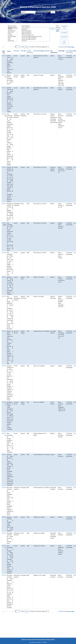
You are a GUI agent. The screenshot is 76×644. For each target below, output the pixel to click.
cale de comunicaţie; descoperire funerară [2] (36, 36)
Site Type (13, 29)
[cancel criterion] (36, 28)
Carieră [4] (36, 41)
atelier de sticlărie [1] (36, 34)
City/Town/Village (13, 36)
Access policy (64, 42)
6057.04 (4, 277)
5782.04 (4, 366)
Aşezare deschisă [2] (36, 31)
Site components (13, 31)
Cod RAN (40, 12)
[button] (73, 3)
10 (67, 47)
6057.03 (4, 297)
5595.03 (4, 533)
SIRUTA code (13, 32)
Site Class (13, 28)
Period (13, 38)
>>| (13, 47)
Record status (13, 41)
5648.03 (4, 488)
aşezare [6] (36, 29)
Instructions (64, 37)
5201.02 (4, 575)
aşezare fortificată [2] (36, 32)
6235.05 (4, 114)
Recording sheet (64, 27)
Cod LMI (47, 12)
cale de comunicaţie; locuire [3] (36, 39)
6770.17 (4, 88)
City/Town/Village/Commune (42, 51)
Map (75, 56)
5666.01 (4, 433)
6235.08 (4, 253)
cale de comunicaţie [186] (36, 35)
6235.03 (4, 204)
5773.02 (4, 402)
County (13, 34)
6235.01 (4, 223)
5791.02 (4, 331)
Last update (69, 51)
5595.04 (4, 517)
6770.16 (4, 56)
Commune (13, 35)
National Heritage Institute (48, 640)
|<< (3, 47)
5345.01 (4, 75)
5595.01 (4, 546)
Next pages (71, 47)
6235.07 (4, 167)
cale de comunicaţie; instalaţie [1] (36, 38)
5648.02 (4, 455)
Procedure (64, 32)
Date (13, 39)
